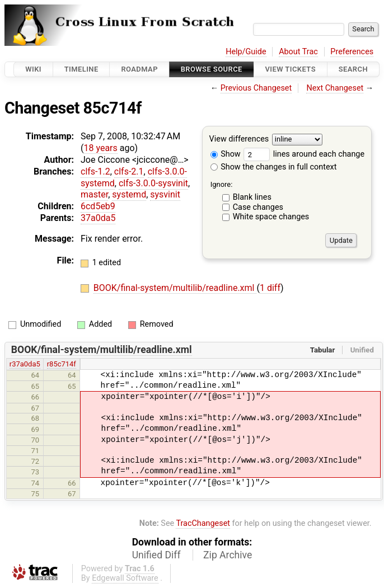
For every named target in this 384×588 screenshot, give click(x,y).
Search (353, 69)
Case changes (258, 207)
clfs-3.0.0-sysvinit (153, 183)
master (94, 194)
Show (226, 154)
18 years (100, 148)
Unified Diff (156, 555)
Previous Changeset (256, 88)
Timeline (81, 69)
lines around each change (304, 154)
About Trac (298, 52)
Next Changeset (335, 88)
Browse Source (212, 69)
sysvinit (165, 194)
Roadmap (139, 69)
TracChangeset (203, 523)
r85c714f (62, 364)
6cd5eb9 (98, 206)
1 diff (270, 288)
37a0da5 (98, 218)
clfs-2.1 (129, 171)
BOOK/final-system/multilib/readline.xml (175, 288)
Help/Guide (246, 52)
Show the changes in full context (274, 167)
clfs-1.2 (95, 171)
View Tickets (291, 69)
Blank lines (252, 197)
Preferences (352, 52)
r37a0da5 (25, 364)
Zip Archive (228, 555)
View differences (239, 140)
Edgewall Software (125, 578)
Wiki (33, 69)
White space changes (271, 217)
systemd (129, 194)
